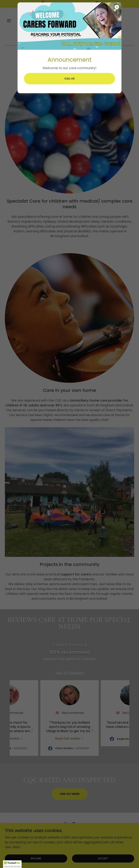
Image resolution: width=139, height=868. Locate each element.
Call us (69, 79)
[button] (12, 864)
